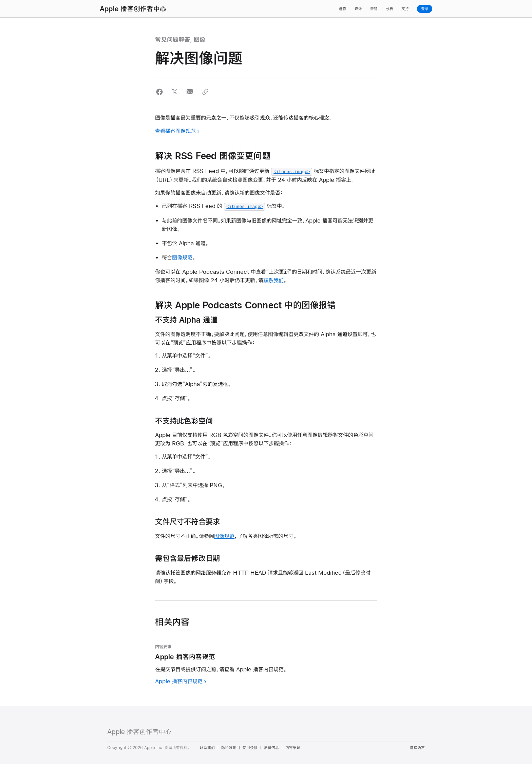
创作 (343, 9)
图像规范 (182, 257)
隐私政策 (229, 747)
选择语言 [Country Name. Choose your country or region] (417, 747)
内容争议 (293, 747)
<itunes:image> (292, 171)
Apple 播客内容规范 (179, 680)
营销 (374, 9)
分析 (389, 9)
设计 (358, 9)
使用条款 (250, 747)
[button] (159, 92)
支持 (405, 9)
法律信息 (271, 747)
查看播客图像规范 (175, 131)
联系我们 (273, 279)
